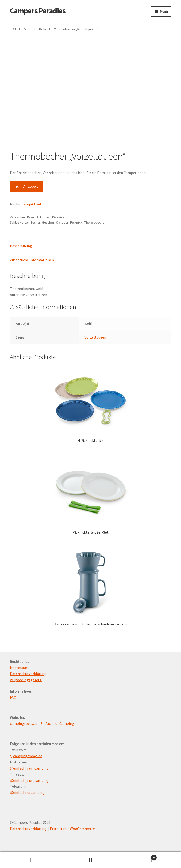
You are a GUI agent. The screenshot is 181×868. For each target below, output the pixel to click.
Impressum (19, 668)
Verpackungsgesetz (26, 680)
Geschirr (48, 222)
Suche (91, 860)
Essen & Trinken (39, 217)
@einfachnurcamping (27, 792)
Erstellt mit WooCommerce (72, 829)
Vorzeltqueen (95, 337)
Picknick (45, 29)
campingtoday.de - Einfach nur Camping (42, 723)
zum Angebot (27, 186)
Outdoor (30, 29)
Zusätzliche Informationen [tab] (32, 260)
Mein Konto (30, 860)
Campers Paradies (38, 11)
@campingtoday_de (26, 756)
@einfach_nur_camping (29, 768)
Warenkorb (139, 857)
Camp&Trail (31, 204)
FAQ (13, 697)
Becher (35, 222)
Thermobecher (95, 222)
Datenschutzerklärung (28, 674)
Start (17, 29)
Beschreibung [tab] (21, 246)
